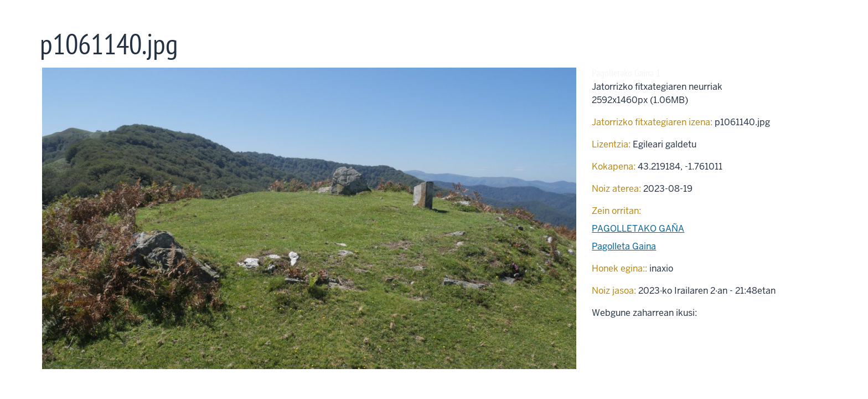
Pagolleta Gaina (624, 246)
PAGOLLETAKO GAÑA (638, 229)
